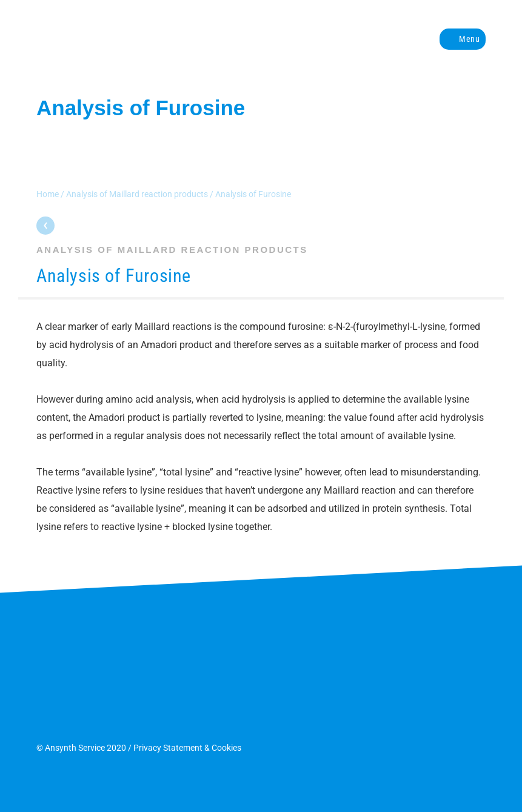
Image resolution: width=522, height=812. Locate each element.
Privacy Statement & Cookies (187, 748)
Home (48, 194)
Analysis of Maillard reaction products (137, 194)
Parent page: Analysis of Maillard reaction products (45, 226)
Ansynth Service (142, 39)
